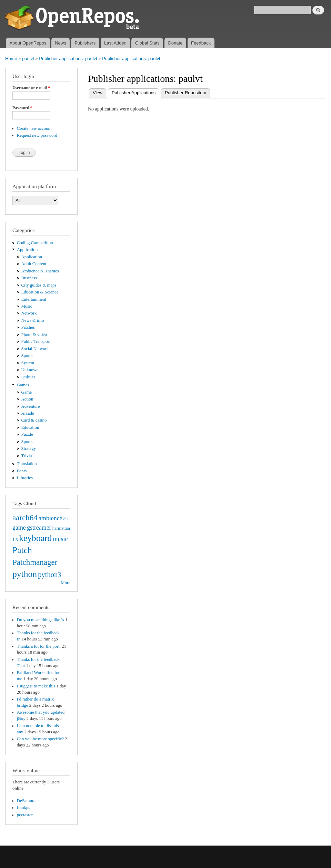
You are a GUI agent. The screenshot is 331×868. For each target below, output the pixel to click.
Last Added (115, 43)
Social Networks (36, 349)
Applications (28, 250)
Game (27, 392)
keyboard (35, 538)
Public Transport (36, 341)
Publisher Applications (136, 92)
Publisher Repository (185, 93)
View (98, 93)
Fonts (22, 471)
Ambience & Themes (40, 271)
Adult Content (34, 264)
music (61, 539)
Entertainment (34, 299)
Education (30, 427)
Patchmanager (35, 562)
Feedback (201, 43)
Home (11, 59)
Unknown (30, 370)
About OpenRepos (28, 43)
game (19, 528)
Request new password (37, 135)
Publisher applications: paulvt (68, 59)
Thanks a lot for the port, (39, 646)
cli (66, 519)
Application (32, 257)
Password (22, 108)
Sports (27, 356)
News (61, 43)
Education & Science (40, 292)
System (28, 363)
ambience (51, 518)
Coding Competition (35, 243)
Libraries (25, 478)
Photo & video (34, 335)
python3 (49, 575)
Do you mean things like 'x (41, 620)
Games (23, 385)
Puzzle (27, 434)
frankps (23, 808)
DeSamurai (27, 801)
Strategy (29, 449)
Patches (28, 327)
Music (27, 306)
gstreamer (39, 528)
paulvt (28, 59)
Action (27, 399)
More (66, 583)
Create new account (34, 128)
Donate (175, 43)
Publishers (85, 43)
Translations (28, 464)
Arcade (28, 413)
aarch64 (25, 518)
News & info (33, 320)
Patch (22, 550)
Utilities (28, 377)
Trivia (27, 456)
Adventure (31, 406)
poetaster (25, 815)
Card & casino (34, 420)
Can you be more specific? (40, 739)
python (25, 574)
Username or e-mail (31, 88)
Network (29, 313)
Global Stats (147, 43)
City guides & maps (39, 285)
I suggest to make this (36, 686)
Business (29, 278)
